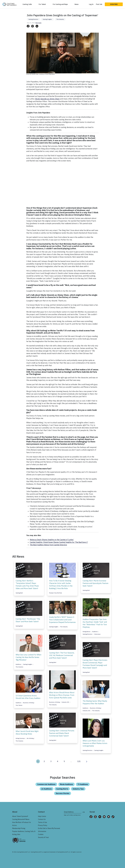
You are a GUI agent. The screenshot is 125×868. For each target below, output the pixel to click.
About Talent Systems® (20, 816)
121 (79, 761)
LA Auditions (47, 789)
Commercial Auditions (46, 784)
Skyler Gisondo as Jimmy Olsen (47, 99)
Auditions (95, 632)
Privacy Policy (43, 825)
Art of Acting (30, 738)
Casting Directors (33, 19)
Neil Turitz (38, 23)
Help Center (42, 816)
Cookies (41, 834)
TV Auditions (83, 784)
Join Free (114, 4)
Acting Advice (87, 632)
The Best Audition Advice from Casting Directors (48, 545)
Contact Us (42, 819)
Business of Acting (55, 702)
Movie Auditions (66, 784)
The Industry (60, 19)
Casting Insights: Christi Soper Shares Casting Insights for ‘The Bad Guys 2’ (59, 542)
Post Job (99, 4)
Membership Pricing (19, 828)
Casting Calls (27, 4)
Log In (91, 4)
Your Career (19, 705)
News (77, 4)
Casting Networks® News (21, 819)
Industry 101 (66, 702)
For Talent (42, 4)
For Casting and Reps (60, 4)
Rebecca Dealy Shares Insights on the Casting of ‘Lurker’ (52, 540)
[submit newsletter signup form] (83, 812)
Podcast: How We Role (56, 593)
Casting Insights (47, 19)
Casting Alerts (62, 789)
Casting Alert (19, 593)
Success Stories (63, 793)
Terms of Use (43, 822)
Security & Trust (43, 837)
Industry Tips (78, 789)
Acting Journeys (20, 738)
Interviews (97, 634)
